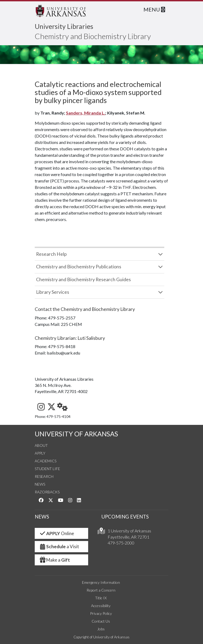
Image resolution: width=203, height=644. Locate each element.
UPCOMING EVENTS (125, 517)
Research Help (51, 254)
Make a (54, 560)
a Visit (59, 546)
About (41, 445)
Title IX (101, 598)
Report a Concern (101, 590)
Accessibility (101, 606)
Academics (46, 461)
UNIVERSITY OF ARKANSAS (76, 434)
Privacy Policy (101, 613)
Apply (40, 453)
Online (56, 533)
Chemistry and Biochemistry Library (93, 36)
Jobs (101, 629)
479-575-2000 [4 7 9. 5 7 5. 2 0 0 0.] (121, 543)
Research (44, 476)
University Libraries (64, 26)
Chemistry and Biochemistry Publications (79, 267)
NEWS (42, 517)
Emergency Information (101, 582)
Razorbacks (47, 492)
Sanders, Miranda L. (86, 113)
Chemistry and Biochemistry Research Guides (83, 279)
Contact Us (101, 621)
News (40, 484)
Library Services (53, 292)
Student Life (47, 469)
